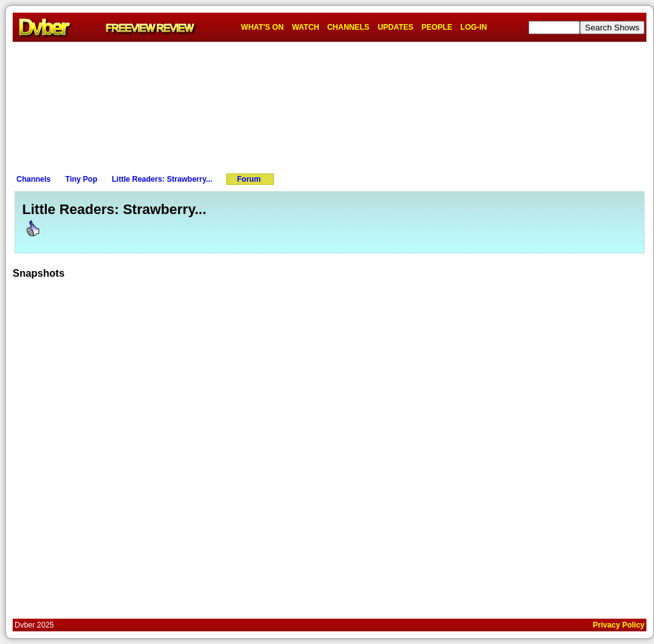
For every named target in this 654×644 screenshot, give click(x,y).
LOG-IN (473, 27)
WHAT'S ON (262, 27)
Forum (249, 179)
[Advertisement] (330, 105)
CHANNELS (348, 27)
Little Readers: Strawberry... (162, 179)
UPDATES (395, 27)
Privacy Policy (619, 625)
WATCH (306, 27)
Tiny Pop (81, 179)
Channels (34, 179)
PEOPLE (437, 27)
